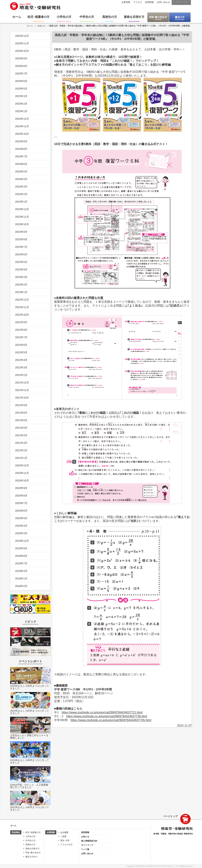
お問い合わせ (163, 2)
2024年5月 (21, 172)
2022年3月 (21, 367)
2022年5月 (21, 352)
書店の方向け (31, 857)
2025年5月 (21, 89)
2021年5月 (21, 428)
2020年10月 (22, 481)
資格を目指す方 (134, 17)
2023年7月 (21, 247)
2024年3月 (21, 187)
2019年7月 (21, 563)
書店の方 (180, 17)
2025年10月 (22, 51)
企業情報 (126, 2)
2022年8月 (21, 330)
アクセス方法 (66, 844)
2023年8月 (21, 239)
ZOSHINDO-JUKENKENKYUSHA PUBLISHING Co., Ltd (156, 866)
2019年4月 (21, 571)
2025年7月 (21, 74)
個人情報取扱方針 (89, 841)
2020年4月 (21, 526)
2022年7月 (21, 337)
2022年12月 (22, 300)
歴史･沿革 (65, 840)
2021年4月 (21, 435)
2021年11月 (22, 390)
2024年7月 (21, 156)
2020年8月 (21, 496)
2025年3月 (21, 96)
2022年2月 (21, 375)
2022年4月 (21, 360)
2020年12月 (22, 465)
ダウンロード (182, 2)
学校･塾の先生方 (158, 17)
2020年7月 (21, 503)
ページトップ (170, 816)
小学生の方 (64, 17)
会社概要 (64, 832)
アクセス (138, 2)
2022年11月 (22, 307)
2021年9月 (21, 405)
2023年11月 (22, 217)
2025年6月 (21, 81)
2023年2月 (21, 285)
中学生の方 (87, 17)
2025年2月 (21, 104)
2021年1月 (21, 458)
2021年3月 (21, 443)
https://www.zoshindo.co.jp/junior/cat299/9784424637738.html (107, 716)
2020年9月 (21, 488)
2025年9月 (21, 58)
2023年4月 (21, 269)
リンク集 (85, 849)
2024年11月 (22, 126)
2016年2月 (21, 586)
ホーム (17, 17)
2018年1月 (21, 578)
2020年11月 (22, 473)
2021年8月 (21, 413)
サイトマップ (87, 845)
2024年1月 (21, 202)
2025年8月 (21, 66)
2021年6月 (21, 420)
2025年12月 (22, 36)
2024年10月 (22, 134)
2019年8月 (21, 556)
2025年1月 (21, 111)
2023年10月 (22, 224)
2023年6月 (21, 254)
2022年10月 (22, 315)
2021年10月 (22, 398)
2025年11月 (22, 43)
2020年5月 (21, 518)
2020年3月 (21, 533)
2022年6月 (21, 345)
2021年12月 (22, 383)
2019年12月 (22, 541)
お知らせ (41, 26)
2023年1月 (21, 292)
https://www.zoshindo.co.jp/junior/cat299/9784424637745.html (111, 720)
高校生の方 (110, 17)
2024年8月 (21, 149)
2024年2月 (21, 194)
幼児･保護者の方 (38, 17)
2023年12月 (22, 209)
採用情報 (149, 2)
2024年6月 (21, 164)
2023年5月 (21, 262)
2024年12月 (22, 119)
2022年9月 (21, 322)
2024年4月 (21, 179)
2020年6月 (21, 511)
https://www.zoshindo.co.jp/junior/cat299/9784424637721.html (102, 712)
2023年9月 (21, 232)
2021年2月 (21, 450)
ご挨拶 (63, 836)
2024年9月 (21, 141)
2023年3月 (21, 277)
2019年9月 (21, 548)
